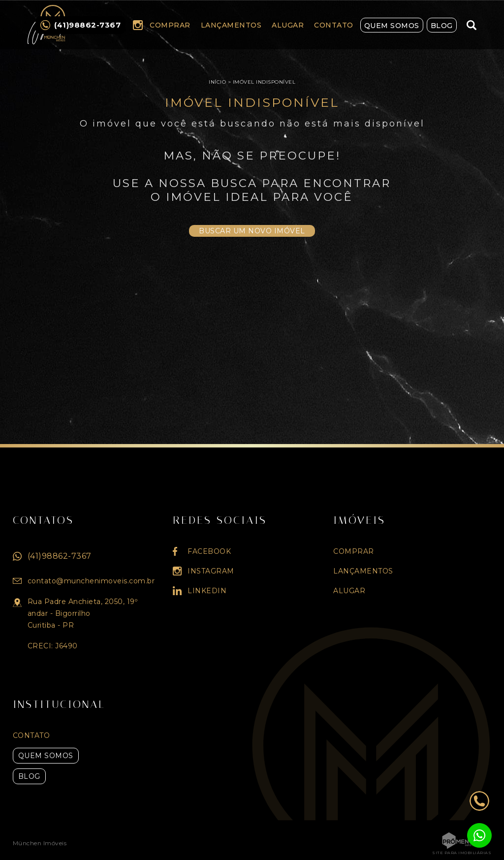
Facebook (209, 551)
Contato (334, 25)
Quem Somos (392, 26)
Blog (442, 26)
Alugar (288, 25)
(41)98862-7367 (60, 556)
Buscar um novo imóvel (252, 231)
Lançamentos (231, 25)
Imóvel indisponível (264, 82)
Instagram (138, 25)
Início (217, 82)
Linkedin (207, 591)
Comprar (170, 25)
